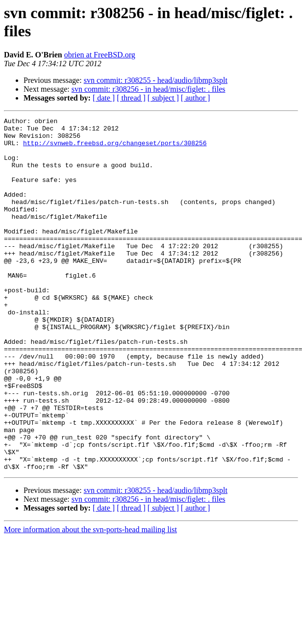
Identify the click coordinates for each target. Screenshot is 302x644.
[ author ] (196, 98)
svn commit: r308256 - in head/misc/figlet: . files (149, 89)
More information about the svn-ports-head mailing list (90, 600)
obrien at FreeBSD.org (100, 55)
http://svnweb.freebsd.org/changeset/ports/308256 (115, 149)
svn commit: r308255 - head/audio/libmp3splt (156, 80)
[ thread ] (131, 98)
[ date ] (104, 98)
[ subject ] (163, 98)
